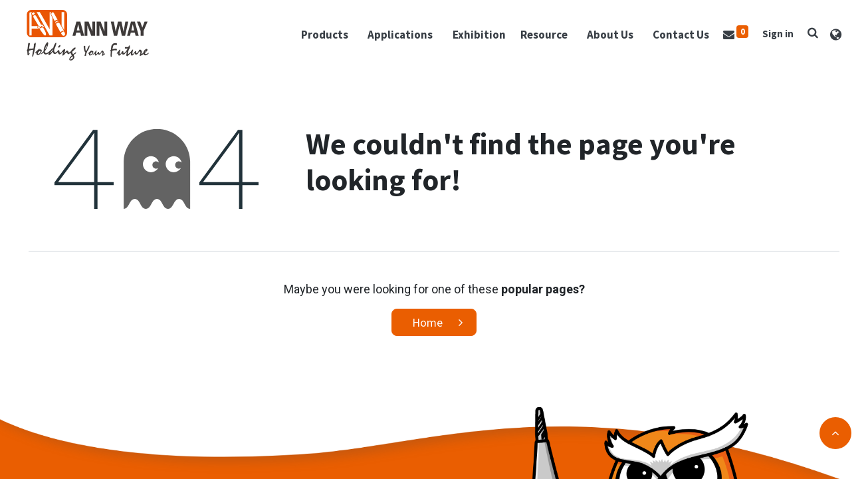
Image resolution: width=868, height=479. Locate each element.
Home (427, 325)
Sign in (776, 35)
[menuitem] (477, 37)
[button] (811, 34)
